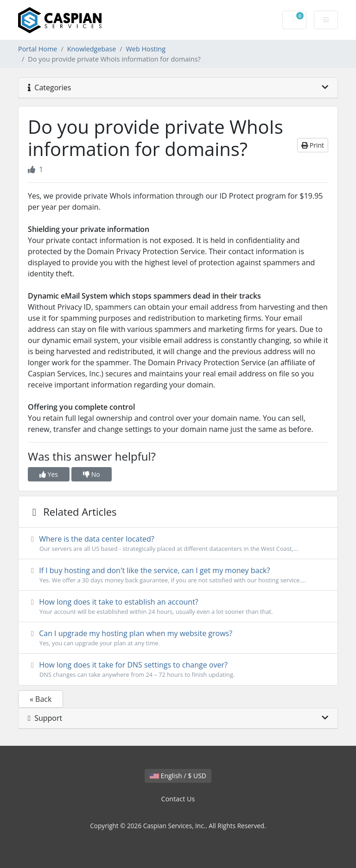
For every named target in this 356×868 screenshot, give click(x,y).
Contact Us (178, 799)
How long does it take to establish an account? (178, 606)
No (92, 474)
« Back (41, 699)
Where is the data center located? (178, 543)
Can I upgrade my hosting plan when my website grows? (178, 638)
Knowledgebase (92, 49)
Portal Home (38, 49)
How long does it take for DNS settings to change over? (178, 669)
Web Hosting (146, 49)
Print (313, 145)
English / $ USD (178, 776)
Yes (49, 474)
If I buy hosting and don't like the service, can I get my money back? (178, 575)
